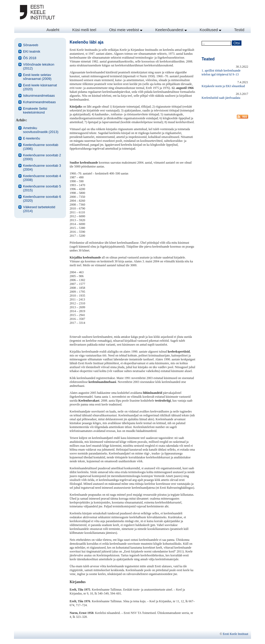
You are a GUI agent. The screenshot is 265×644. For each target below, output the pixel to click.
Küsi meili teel (84, 30)
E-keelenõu (32, 138)
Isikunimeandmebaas (39, 96)
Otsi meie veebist (126, 30)
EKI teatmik (32, 51)
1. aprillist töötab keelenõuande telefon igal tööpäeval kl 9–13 (221, 72)
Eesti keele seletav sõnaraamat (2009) (37, 77)
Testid (239, 30)
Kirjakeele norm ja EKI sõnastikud (223, 86)
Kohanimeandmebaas (39, 102)
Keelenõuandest (171, 30)
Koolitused (211, 30)
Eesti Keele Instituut (235, 634)
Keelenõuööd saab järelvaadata (221, 98)
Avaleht (53, 30)
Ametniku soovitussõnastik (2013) (41, 130)
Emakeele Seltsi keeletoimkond (35, 110)
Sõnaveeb (31, 45)
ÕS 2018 (30, 58)
